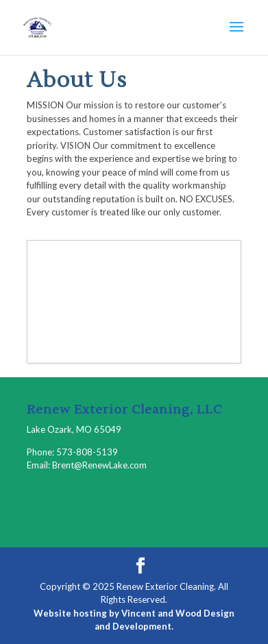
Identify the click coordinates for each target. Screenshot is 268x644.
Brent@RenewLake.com (99, 465)
